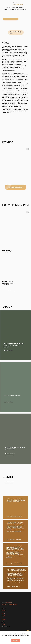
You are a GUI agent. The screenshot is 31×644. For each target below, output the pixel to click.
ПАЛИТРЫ (15, 7)
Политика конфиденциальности (9, 604)
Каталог (4, 608)
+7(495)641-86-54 (18, 4)
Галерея (4, 620)
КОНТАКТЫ (23, 10)
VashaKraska (16, 3)
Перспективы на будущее (12, 396)
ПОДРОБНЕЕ (12, 291)
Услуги (3, 615)
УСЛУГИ (6, 10)
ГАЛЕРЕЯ (11, 10)
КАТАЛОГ (9, 7)
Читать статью (10, 454)
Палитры (4, 611)
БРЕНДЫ (21, 7)
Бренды (3, 613)
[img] (16, 434)
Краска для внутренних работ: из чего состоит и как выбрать (13, 345)
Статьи (3, 622)
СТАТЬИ (17, 10)
